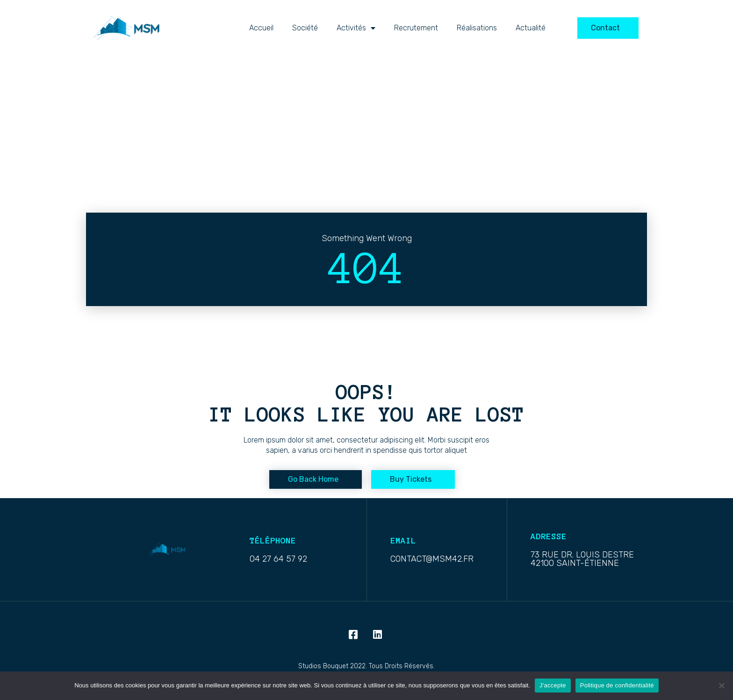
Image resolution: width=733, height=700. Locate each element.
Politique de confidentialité (617, 685)
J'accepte (553, 685)
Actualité (531, 28)
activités (356, 28)
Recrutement (416, 28)
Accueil (261, 28)
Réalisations (477, 28)
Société (305, 28)
